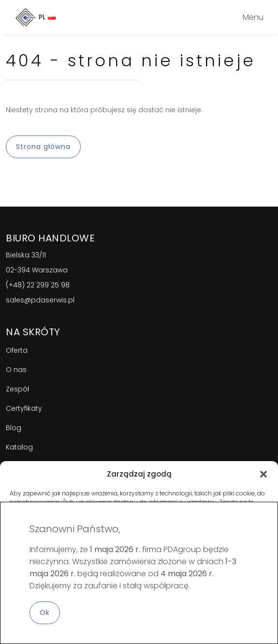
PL (47, 17)
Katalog (19, 447)
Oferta (17, 350)
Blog (14, 428)
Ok (45, 613)
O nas (16, 370)
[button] (263, 474)
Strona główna (43, 147)
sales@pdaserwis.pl (40, 300)
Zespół (17, 389)
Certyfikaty (24, 408)
